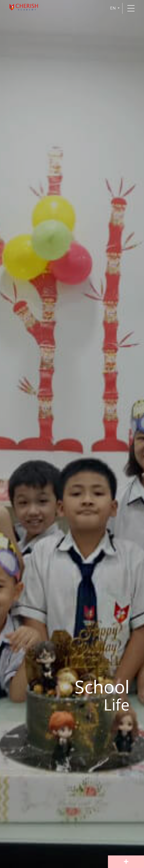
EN (113, 8)
